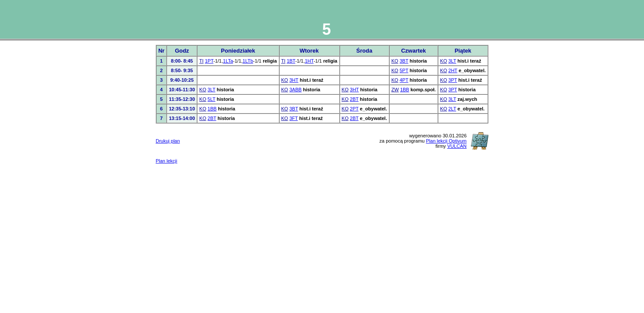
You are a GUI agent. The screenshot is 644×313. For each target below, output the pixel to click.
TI (201, 61)
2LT (452, 109)
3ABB (296, 90)
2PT (354, 109)
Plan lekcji (167, 161)
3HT (294, 80)
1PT (209, 61)
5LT (211, 99)
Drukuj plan (168, 141)
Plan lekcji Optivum (446, 141)
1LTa (228, 61)
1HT (309, 61)
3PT (453, 80)
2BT (354, 99)
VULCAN (457, 146)
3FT (294, 118)
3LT (452, 61)
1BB (405, 90)
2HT (453, 70)
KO (395, 61)
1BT (291, 61)
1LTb (248, 61)
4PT (404, 80)
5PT (404, 70)
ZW (395, 90)
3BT (404, 61)
